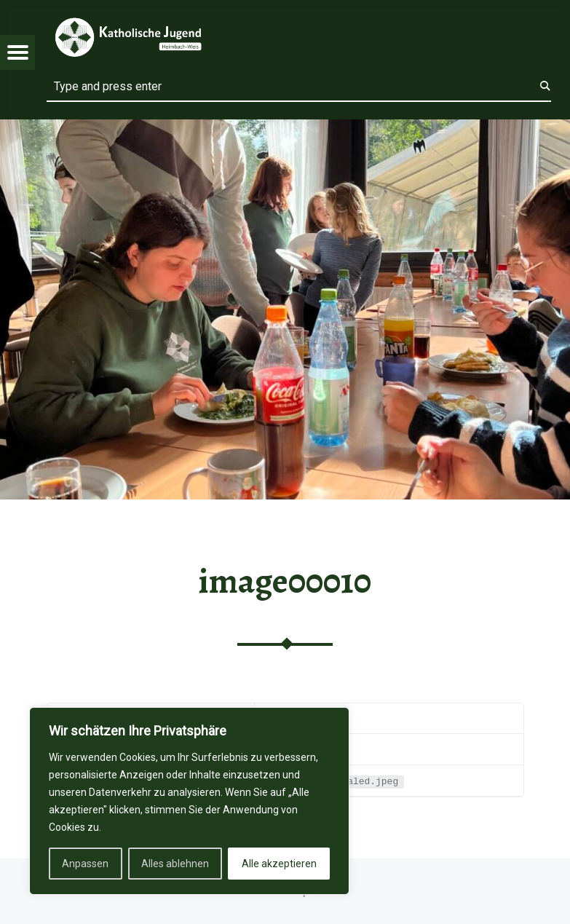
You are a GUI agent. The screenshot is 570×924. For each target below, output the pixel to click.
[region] (189, 801)
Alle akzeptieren (279, 864)
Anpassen (85, 864)
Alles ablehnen (175, 864)
